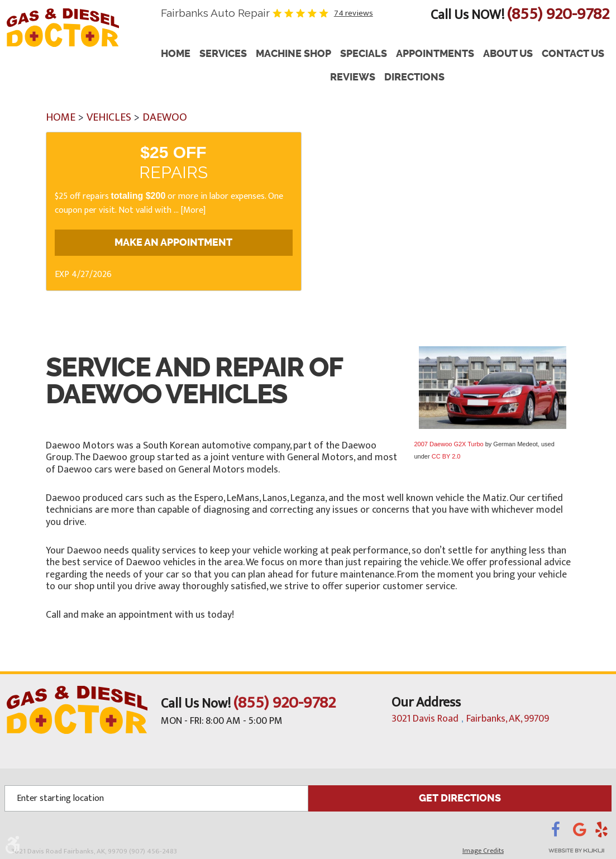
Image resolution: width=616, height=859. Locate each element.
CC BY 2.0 (446, 457)
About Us (508, 54)
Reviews (353, 77)
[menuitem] (176, 54)
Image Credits (483, 850)
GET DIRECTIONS (460, 798)
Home (176, 54)
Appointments (435, 54)
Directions (414, 77)
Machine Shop (293, 54)
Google (584, 832)
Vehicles (109, 117)
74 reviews (354, 13)
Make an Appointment (173, 243)
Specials (364, 54)
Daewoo (165, 117)
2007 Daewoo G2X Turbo (449, 444)
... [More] (188, 210)
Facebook (562, 832)
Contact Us (573, 54)
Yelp (603, 832)
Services (223, 54)
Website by (561, 850)
